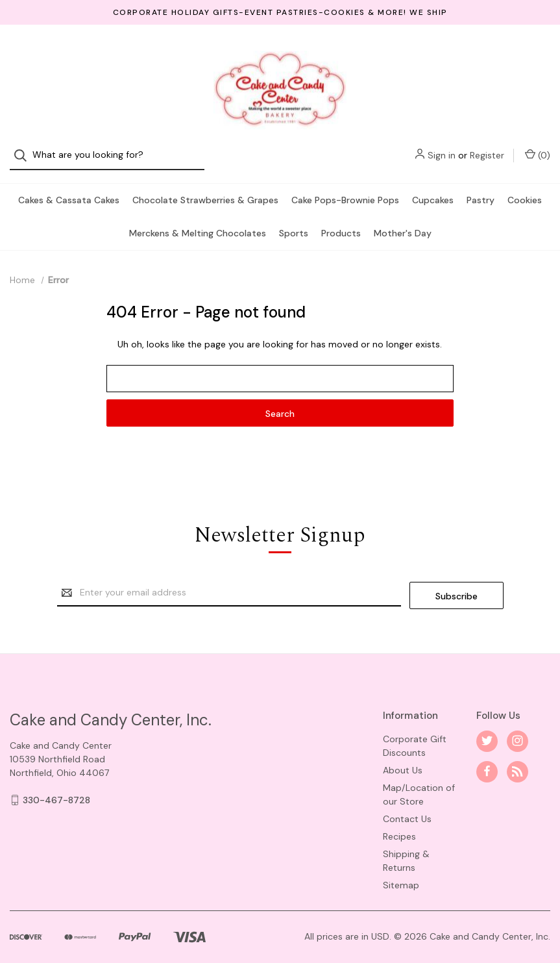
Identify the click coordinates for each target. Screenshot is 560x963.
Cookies (525, 188)
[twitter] (487, 727)
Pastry (481, 188)
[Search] (24, 52)
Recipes (399, 822)
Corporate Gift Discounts (415, 732)
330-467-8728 (56, 786)
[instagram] (517, 727)
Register (487, 52)
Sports (294, 221)
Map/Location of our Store (419, 780)
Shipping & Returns (406, 846)
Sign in (442, 52)
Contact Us (407, 805)
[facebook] (487, 757)
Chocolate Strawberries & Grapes (205, 188)
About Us (403, 756)
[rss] (517, 757)
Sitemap (401, 871)
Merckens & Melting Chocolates (198, 221)
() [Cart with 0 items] (538, 52)
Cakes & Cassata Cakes (69, 188)
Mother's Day (403, 221)
